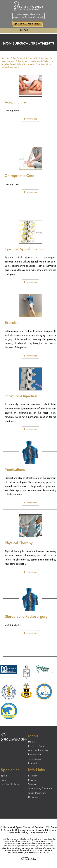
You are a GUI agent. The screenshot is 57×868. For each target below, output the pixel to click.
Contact (32, 763)
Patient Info (34, 755)
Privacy (32, 780)
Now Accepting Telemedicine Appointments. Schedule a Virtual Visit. (28, 16)
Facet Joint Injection (21, 396)
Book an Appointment (30, 24)
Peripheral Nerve (10, 784)
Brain (4, 780)
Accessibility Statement (41, 789)
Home (31, 742)
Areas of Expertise (36, 64)
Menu (28, 30)
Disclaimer (34, 776)
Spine (4, 776)
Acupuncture (15, 102)
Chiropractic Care (19, 176)
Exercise (12, 322)
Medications (15, 469)
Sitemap (33, 784)
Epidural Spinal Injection (25, 249)
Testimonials (35, 759)
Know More (32, 119)
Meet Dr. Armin (37, 746)
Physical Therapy (19, 543)
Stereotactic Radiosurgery (26, 616)
